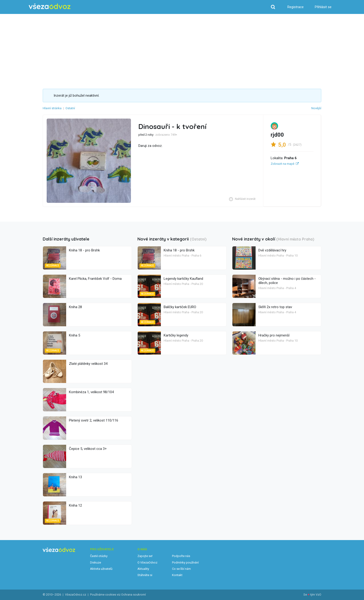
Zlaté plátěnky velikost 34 (88, 364)
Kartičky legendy (176, 335)
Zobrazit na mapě (283, 164)
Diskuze (96, 562)
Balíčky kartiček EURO (180, 307)
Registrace (296, 7)
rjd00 (277, 135)
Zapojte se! (145, 556)
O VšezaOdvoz (147, 562)
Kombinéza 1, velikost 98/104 (91, 392)
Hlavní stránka (52, 108)
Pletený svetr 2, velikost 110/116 (94, 420)
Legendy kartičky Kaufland (183, 279)
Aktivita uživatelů (101, 569)
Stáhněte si (145, 575)
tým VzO (316, 595)
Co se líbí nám (181, 569)
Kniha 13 (75, 477)
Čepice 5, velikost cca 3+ (88, 449)
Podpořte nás (181, 556)
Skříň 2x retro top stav (275, 307)
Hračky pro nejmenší (274, 335)
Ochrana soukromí (133, 595)
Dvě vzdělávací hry (272, 250)
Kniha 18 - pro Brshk (84, 250)
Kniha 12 (75, 505)
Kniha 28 (75, 307)
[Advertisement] (182, 54)
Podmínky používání (185, 562)
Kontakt (177, 575)
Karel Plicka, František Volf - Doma (95, 279)
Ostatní (70, 108)
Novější (316, 108)
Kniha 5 (75, 335)
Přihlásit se (323, 7)
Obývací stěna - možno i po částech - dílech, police (287, 281)
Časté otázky (99, 556)
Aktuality (143, 569)
